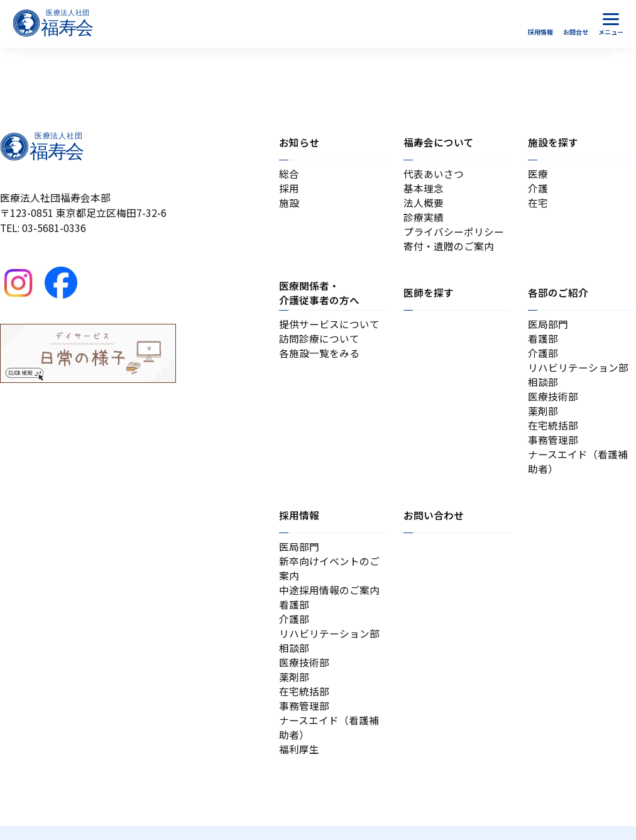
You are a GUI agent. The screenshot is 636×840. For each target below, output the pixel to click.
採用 (289, 189)
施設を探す (553, 142)
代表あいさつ (434, 174)
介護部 (543, 356)
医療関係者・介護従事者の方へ (319, 295)
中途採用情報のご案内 (329, 599)
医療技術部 (553, 401)
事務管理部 (553, 446)
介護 (538, 189)
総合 (289, 174)
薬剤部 (543, 416)
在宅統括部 (553, 431)
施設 (289, 203)
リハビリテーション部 (578, 371)
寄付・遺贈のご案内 (449, 248)
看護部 (543, 342)
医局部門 (548, 327)
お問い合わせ (434, 523)
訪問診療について (319, 342)
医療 (538, 174)
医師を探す (429, 295)
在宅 (538, 203)
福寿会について (439, 142)
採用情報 (299, 523)
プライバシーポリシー (454, 234)
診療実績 (424, 218)
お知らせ (299, 142)
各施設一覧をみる (319, 356)
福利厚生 (299, 763)
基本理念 (424, 189)
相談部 (543, 386)
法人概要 (424, 203)
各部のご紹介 (558, 295)
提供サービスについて (329, 327)
